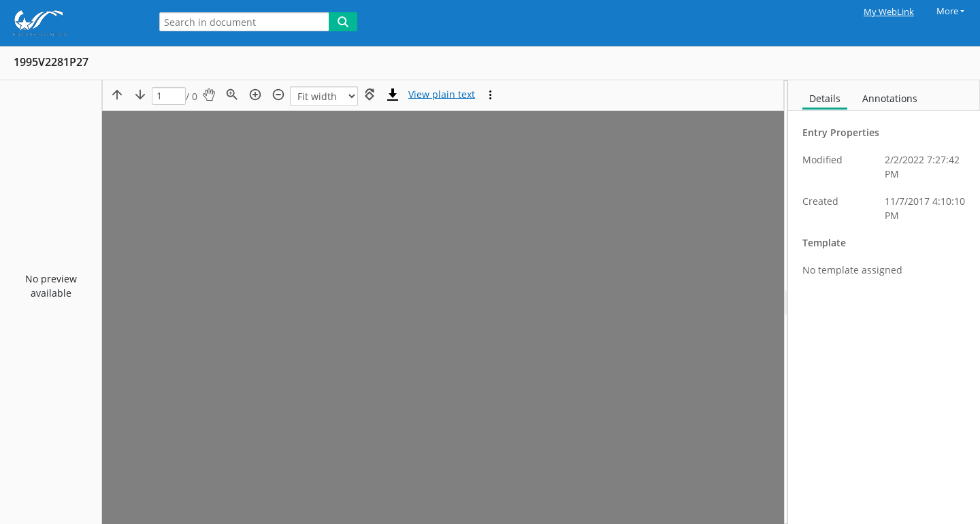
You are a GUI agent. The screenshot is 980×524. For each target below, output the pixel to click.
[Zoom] (324, 96)
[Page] (169, 96)
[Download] (393, 95)
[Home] (71, 23)
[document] (884, 302)
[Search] (343, 22)
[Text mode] (442, 95)
